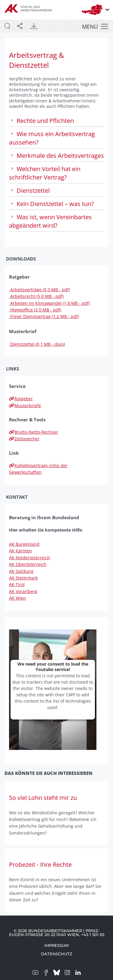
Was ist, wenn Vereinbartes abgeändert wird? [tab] (50, 221)
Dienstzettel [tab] (29, 190)
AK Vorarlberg (23, 591)
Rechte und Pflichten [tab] (41, 121)
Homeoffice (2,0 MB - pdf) (35, 310)
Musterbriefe (25, 406)
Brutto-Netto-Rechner (34, 432)
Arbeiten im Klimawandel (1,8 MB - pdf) (49, 303)
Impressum (56, 945)
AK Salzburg (21, 571)
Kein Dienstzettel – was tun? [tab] (52, 204)
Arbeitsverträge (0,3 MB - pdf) (39, 290)
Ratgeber (21, 399)
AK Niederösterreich (30, 558)
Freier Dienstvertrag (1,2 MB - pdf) (44, 316)
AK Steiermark (23, 578)
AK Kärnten (20, 551)
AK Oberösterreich (28, 564)
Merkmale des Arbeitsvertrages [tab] (56, 156)
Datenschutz (57, 954)
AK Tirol (17, 584)
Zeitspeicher (24, 439)
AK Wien (17, 598)
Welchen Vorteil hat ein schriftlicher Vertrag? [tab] (45, 173)
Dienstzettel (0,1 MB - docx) (37, 344)
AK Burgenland (24, 544)
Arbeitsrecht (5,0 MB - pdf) (36, 296)
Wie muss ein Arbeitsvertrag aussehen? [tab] (52, 138)
